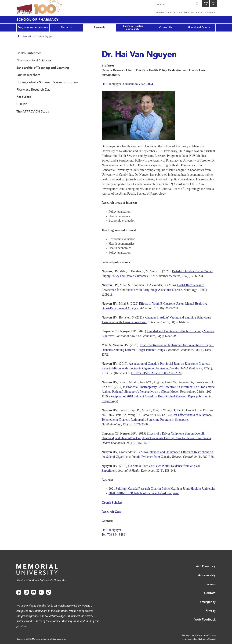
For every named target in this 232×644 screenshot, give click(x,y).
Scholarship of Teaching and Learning (43, 68)
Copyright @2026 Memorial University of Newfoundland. (41, 639)
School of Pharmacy (38, 20)
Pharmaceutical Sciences (34, 60)
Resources (24, 97)
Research (99, 27)
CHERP (22, 104)
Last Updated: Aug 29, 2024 (203, 635)
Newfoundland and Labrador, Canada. (199, 639)
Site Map (186, 635)
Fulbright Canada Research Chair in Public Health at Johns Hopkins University (166, 489)
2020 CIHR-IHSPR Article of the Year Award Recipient (144, 493)
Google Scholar (112, 503)
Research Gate (111, 512)
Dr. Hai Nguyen (112, 530)
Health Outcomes (29, 53)
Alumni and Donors (199, 27)
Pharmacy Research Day (33, 90)
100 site (48, 7)
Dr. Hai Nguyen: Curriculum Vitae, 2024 (127, 84)
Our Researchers (28, 75)
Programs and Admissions (33, 27)
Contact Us (166, 27)
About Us (66, 27)
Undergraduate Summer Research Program (47, 82)
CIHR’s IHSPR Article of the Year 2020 (156, 373)
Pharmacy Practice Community (133, 27)
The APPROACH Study (33, 111)
